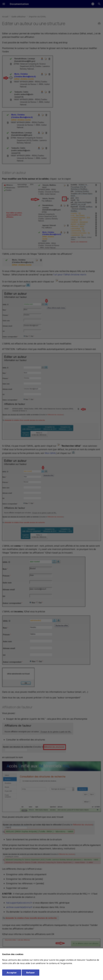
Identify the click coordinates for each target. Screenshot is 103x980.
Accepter (12, 973)
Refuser (31, 973)
